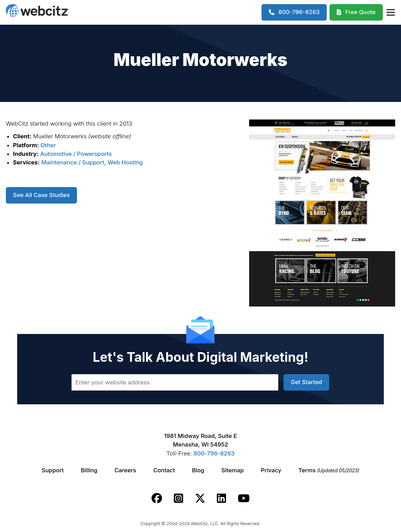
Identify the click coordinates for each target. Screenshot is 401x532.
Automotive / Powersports (76, 154)
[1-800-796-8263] (294, 12)
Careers (125, 470)
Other (48, 145)
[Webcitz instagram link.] (179, 498)
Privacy (271, 470)
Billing (89, 470)
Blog (198, 470)
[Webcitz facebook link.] (157, 498)
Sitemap (232, 470)
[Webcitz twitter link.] (200, 498)
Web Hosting (125, 162)
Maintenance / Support (73, 162)
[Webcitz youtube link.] (244, 498)
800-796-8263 (214, 453)
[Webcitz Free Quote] (356, 12)
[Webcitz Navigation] (390, 12)
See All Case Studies (41, 195)
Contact (164, 470)
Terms (329, 470)
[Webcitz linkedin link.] (221, 498)
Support (53, 470)
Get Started (306, 382)
